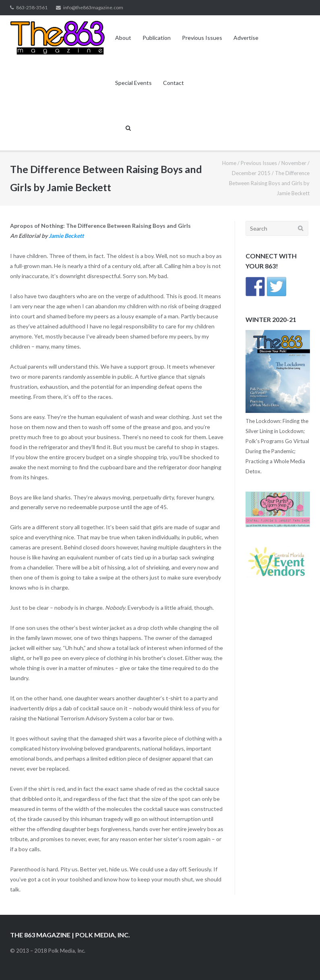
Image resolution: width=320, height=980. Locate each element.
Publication (157, 38)
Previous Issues (202, 38)
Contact (173, 83)
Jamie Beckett (66, 236)
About (123, 38)
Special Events (133, 83)
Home (229, 163)
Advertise (246, 38)
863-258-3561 (32, 7)
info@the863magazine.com (93, 7)
